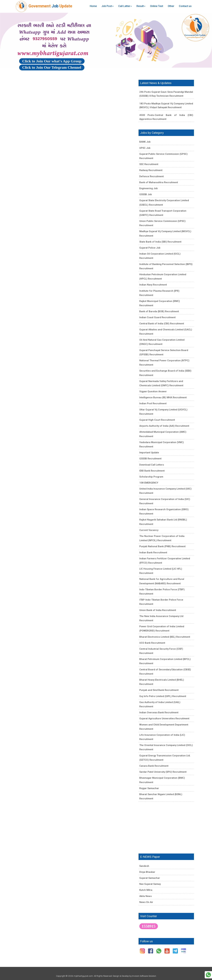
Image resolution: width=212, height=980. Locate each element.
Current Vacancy (149, 530)
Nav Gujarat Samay (150, 884)
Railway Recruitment (151, 170)
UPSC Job (145, 148)
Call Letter (125, 6)
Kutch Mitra (146, 890)
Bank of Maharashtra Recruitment (159, 182)
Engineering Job (149, 188)
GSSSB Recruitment (150, 459)
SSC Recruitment (149, 164)
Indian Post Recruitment (153, 403)
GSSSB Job (146, 194)
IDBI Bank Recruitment (152, 471)
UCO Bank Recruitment (152, 643)
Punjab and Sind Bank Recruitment (159, 690)
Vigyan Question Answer (153, 391)
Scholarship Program (151, 477)
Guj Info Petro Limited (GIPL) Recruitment (163, 696)
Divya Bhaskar (147, 872)
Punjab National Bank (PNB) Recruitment (162, 546)
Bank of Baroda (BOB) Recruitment (159, 311)
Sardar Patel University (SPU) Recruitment (163, 772)
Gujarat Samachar (150, 878)
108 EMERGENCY (149, 483)
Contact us (185, 6)
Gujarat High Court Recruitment (157, 420)
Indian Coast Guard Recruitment (157, 317)
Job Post (108, 6)
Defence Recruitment (152, 176)
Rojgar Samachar (149, 788)
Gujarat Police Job (150, 248)
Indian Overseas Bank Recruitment (159, 712)
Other (171, 6)
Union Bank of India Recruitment (158, 610)
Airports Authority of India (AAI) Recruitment (164, 426)
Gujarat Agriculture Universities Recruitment (164, 718)
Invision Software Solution (144, 976)
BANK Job (145, 142)
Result (141, 6)
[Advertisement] (76, 118)
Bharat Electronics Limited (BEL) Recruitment (165, 637)
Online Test (157, 6)
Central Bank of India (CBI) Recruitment (162, 324)
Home (93, 6)
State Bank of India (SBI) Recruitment (160, 242)
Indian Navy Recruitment (153, 285)
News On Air (146, 902)
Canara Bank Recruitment (154, 766)
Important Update (149, 453)
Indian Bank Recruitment (153, 553)
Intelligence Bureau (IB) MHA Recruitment (163, 397)
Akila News (146, 896)
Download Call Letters (152, 465)
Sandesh (144, 866)
